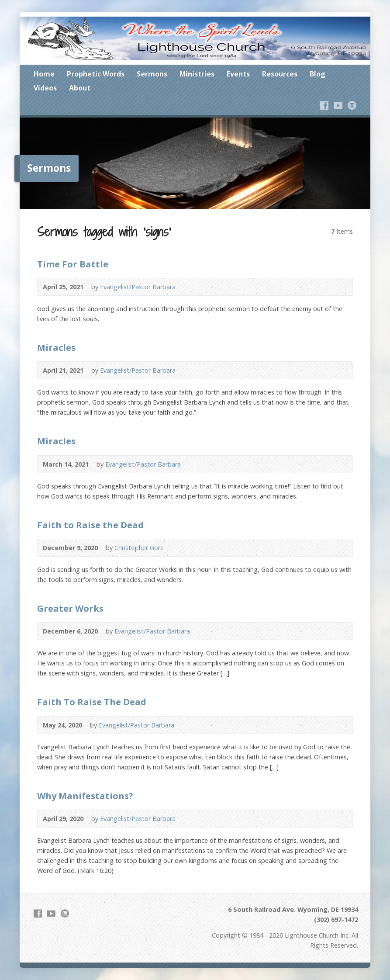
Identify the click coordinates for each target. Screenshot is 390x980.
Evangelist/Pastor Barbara (138, 287)
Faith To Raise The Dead (92, 702)
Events (238, 74)
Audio (202, 287)
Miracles (56, 347)
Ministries (197, 74)
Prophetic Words (96, 74)
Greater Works (70, 608)
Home (44, 74)
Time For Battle (73, 264)
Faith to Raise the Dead (90, 525)
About (80, 88)
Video (188, 287)
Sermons (152, 74)
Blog (318, 74)
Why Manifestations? (85, 796)
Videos (45, 88)
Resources (280, 74)
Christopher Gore (139, 548)
